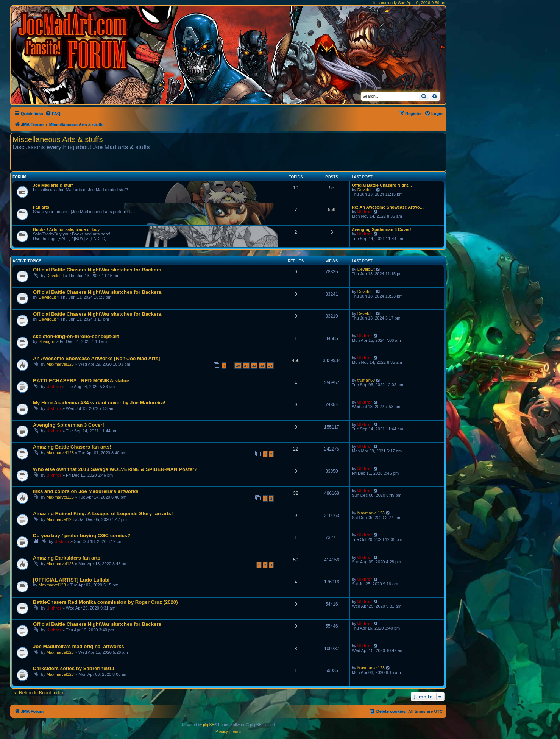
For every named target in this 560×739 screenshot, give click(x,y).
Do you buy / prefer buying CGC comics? (82, 536)
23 (262, 366)
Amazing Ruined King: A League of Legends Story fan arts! (103, 514)
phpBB (209, 725)
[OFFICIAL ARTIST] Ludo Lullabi (71, 580)
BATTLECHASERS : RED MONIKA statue (81, 381)
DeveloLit (366, 190)
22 (254, 366)
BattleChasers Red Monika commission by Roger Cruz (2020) (105, 602)
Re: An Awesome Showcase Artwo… (388, 207)
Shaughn (47, 341)
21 (246, 366)
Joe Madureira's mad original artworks (79, 646)
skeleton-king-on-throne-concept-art (76, 336)
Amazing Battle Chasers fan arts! (72, 447)
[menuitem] (53, 114)
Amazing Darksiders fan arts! (68, 558)
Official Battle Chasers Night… (382, 185)
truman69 (366, 380)
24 (270, 366)
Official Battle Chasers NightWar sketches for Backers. (98, 270)
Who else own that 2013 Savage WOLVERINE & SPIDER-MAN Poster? (115, 469)
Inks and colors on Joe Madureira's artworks (86, 491)
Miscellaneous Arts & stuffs (58, 139)
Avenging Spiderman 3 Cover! (381, 229)
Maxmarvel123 (60, 364)
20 (238, 366)
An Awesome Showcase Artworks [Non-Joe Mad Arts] (96, 358)
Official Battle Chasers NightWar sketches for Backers (97, 624)
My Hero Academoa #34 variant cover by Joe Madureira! (99, 403)
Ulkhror (365, 212)
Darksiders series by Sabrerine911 (74, 668)
